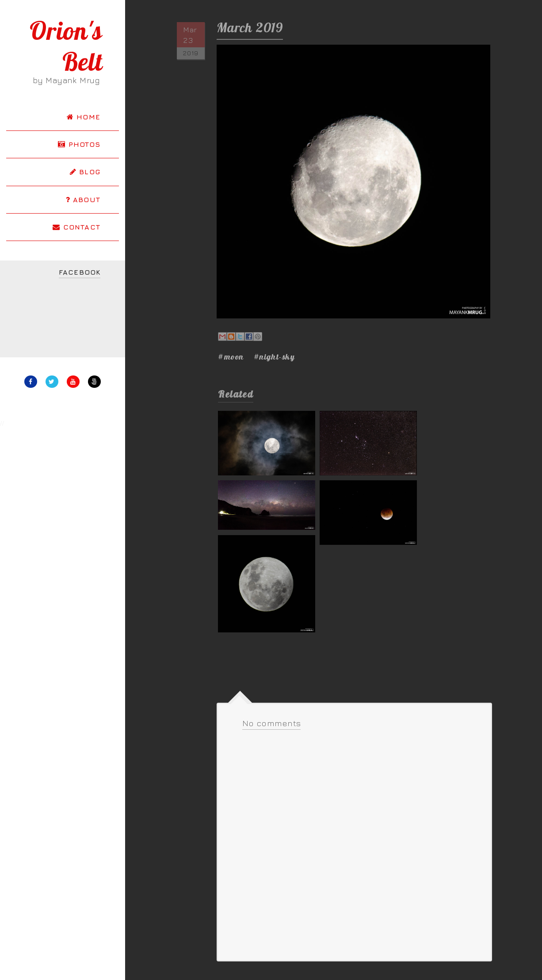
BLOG (85, 172)
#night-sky (275, 357)
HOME (84, 117)
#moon (231, 357)
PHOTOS (79, 144)
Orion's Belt (66, 46)
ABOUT (83, 199)
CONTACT (76, 227)
